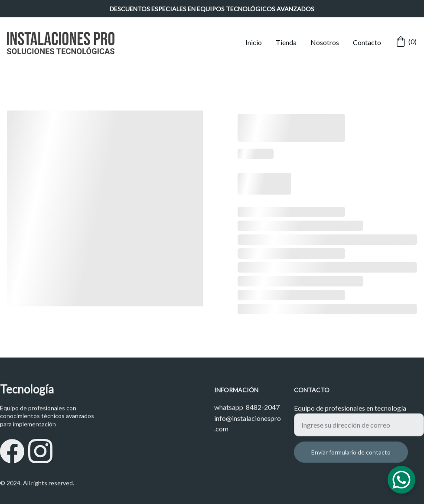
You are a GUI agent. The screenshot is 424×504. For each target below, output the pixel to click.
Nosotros (325, 42)
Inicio (254, 42)
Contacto (367, 42)
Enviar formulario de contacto (351, 457)
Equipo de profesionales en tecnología (350, 413)
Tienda (286, 42)
